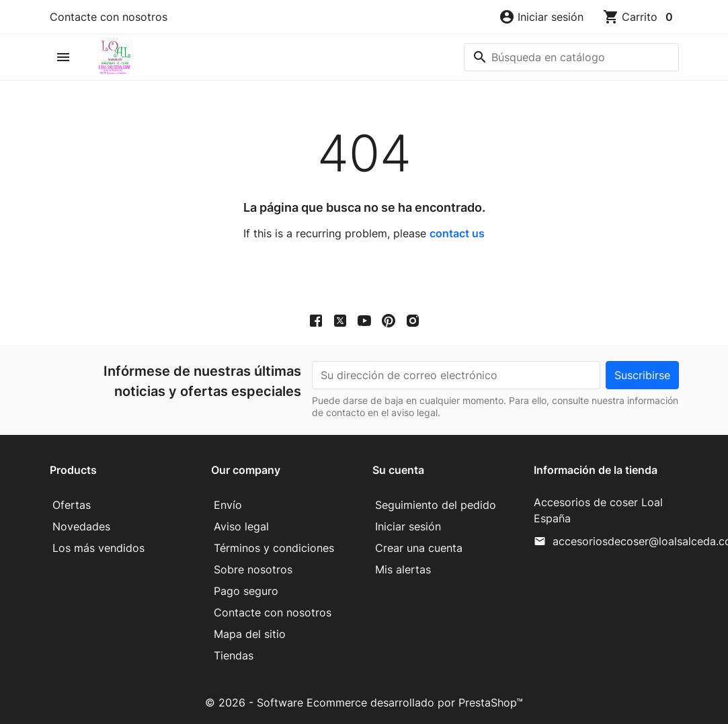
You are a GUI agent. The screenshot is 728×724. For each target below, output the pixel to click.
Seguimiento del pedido (436, 505)
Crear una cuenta (419, 548)
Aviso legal (241, 526)
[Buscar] (571, 57)
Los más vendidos (98, 548)
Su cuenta (398, 470)
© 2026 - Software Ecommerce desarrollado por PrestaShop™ (364, 702)
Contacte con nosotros (109, 17)
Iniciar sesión (408, 526)
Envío (228, 505)
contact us (457, 233)
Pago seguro (246, 591)
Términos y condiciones (274, 548)
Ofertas (72, 505)
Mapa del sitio (250, 634)
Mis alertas (403, 569)
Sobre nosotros (253, 569)
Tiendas (234, 655)
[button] (541, 17)
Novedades (81, 526)
